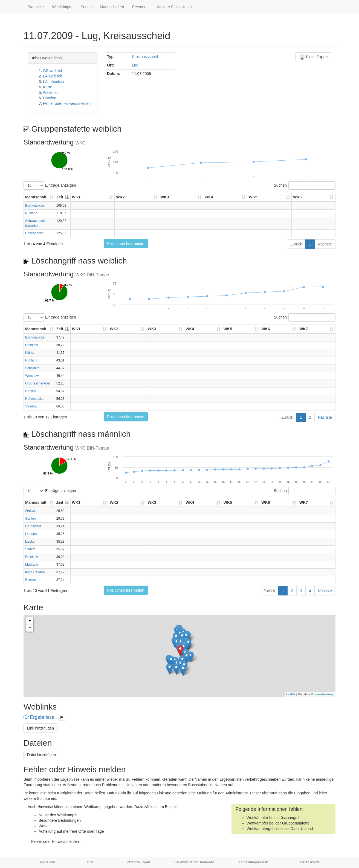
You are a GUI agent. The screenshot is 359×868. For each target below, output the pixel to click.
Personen (140, 7)
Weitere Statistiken (175, 7)
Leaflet (291, 694)
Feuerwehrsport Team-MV (194, 862)
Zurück (296, 244)
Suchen (305, 186)
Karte (47, 87)
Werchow (32, 376)
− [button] (30, 628)
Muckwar (32, 565)
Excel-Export (313, 57)
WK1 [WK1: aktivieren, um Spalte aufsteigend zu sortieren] (76, 197)
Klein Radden (35, 572)
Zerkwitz (31, 511)
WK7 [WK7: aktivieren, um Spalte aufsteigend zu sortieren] (304, 329)
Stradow (31, 406)
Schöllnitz (32, 368)
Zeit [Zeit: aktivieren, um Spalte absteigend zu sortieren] (60, 197)
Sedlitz (30, 549)
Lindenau (32, 534)
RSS (91, 862)
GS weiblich (53, 71)
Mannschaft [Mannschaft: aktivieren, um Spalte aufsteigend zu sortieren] (36, 197)
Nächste (325, 244)
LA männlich (53, 82)
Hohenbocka (34, 233)
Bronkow (31, 345)
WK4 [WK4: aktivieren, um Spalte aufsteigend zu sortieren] (209, 197)
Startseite (36, 7)
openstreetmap (324, 694)
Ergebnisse (40, 717)
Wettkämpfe (62, 7)
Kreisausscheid (145, 57)
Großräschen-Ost (38, 383)
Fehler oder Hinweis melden (67, 103)
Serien (86, 7)
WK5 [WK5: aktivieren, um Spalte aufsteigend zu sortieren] (253, 197)
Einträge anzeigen (50, 186)
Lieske (30, 542)
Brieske (31, 580)
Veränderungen (138, 862)
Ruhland (31, 213)
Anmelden (47, 862)
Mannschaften (112, 7)
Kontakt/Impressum (253, 862)
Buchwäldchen (36, 206)
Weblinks (51, 92)
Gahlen (30, 391)
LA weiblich (53, 76)
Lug (135, 65)
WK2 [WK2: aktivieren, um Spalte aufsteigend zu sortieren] (120, 197)
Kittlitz (30, 353)
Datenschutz (310, 862)
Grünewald (33, 526)
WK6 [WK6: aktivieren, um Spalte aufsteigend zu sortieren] (297, 197)
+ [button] (30, 621)
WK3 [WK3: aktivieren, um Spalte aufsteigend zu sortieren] (165, 197)
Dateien (50, 98)
